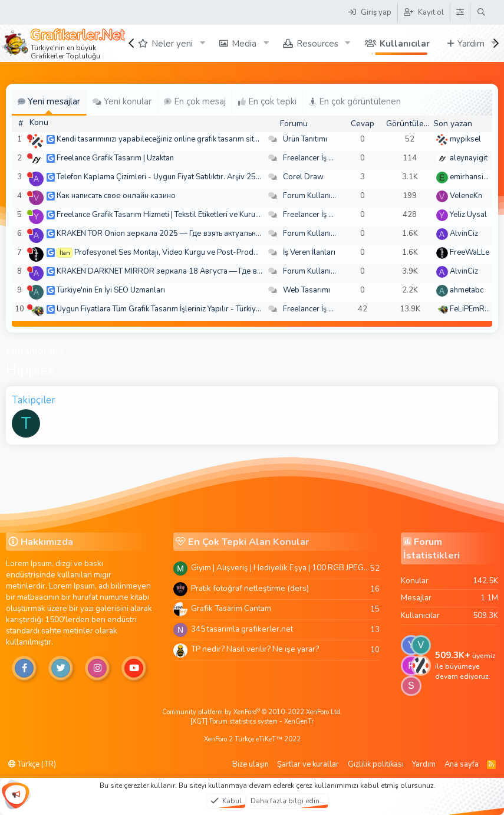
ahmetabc (467, 290)
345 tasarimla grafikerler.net (242, 629)
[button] (202, 43)
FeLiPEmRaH (472, 309)
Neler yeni (172, 44)
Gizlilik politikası (376, 764)
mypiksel (465, 139)
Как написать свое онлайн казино (116, 196)
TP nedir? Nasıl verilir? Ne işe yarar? (255, 649)
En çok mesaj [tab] (195, 101)
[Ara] (481, 12)
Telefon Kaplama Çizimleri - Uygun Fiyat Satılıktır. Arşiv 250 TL (164, 177)
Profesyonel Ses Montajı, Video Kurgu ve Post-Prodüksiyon (177, 252)
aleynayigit (469, 158)
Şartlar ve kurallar (308, 764)
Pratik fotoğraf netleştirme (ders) (250, 588)
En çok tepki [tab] (267, 101)
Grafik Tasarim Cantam (231, 608)
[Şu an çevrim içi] (30, 213)
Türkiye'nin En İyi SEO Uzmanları (111, 290)
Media (244, 44)
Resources (317, 44)
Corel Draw (303, 177)
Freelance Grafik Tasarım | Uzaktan (115, 158)
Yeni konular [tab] (122, 101)
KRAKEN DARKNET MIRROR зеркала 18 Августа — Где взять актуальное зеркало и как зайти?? (226, 271)
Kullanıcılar (405, 44)
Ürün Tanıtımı (305, 139)
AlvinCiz (464, 234)
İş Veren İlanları (309, 252)
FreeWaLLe (470, 252)
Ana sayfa (462, 764)
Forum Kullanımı (311, 196)
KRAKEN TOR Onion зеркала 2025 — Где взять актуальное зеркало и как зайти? (200, 234)
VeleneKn (466, 196)
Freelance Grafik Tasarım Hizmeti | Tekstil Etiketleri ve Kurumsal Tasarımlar (184, 215)
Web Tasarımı (307, 290)
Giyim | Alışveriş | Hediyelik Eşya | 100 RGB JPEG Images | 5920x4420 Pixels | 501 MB (281, 568)
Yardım (471, 44)
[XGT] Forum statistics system (252, 722)
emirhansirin (471, 177)
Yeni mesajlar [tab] (49, 101)
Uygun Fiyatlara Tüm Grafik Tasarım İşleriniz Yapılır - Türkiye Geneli (170, 309)
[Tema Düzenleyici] (460, 12)
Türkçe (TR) (32, 764)
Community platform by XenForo (252, 712)
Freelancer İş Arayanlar (323, 158)
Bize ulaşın (251, 764)
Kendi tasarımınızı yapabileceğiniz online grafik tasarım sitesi (160, 139)
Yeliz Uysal (468, 215)
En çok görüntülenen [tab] (355, 101)
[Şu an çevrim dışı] (30, 137)
